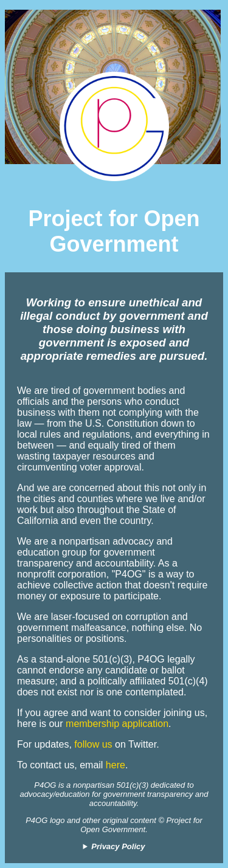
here (116, 765)
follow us (93, 744)
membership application (117, 724)
